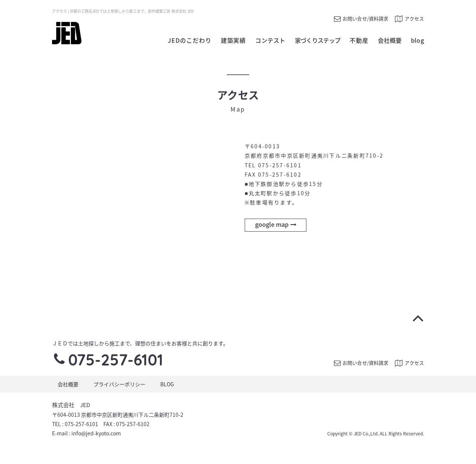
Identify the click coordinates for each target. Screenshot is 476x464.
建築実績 (234, 40)
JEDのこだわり (190, 40)
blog (417, 40)
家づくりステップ (318, 40)
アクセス (409, 18)
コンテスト (270, 40)
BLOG (167, 384)
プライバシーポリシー (119, 384)
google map (276, 224)
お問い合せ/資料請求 (361, 18)
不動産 (359, 40)
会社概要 (390, 40)
